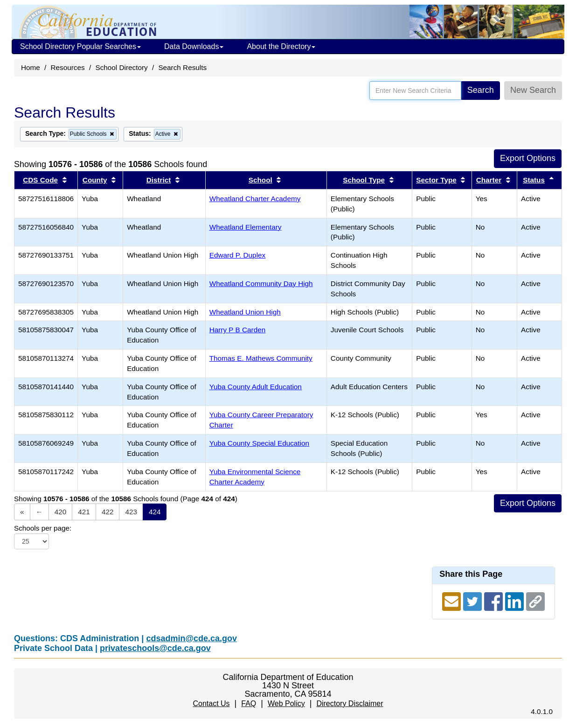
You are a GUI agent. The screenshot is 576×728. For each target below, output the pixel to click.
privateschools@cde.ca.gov (155, 648)
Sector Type (436, 180)
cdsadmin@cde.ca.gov (191, 638)
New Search (533, 90)
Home (31, 67)
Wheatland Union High (245, 312)
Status (534, 180)
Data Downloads (194, 46)
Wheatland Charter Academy (255, 199)
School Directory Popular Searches (80, 46)
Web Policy (286, 703)
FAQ (249, 703)
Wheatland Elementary (246, 227)
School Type (364, 180)
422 (108, 512)
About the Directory (281, 46)
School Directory (121, 67)
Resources (68, 67)
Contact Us (211, 703)
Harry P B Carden (237, 330)
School (260, 180)
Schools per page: (43, 528)
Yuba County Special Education (259, 443)
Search (481, 90)
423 (131, 512)
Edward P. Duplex (237, 255)
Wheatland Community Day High (261, 283)
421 (84, 512)
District (159, 180)
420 (61, 512)
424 (155, 512)
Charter (489, 180)
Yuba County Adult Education (256, 387)
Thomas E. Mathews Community (261, 358)
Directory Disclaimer (350, 703)
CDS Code (40, 180)
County (95, 180)
